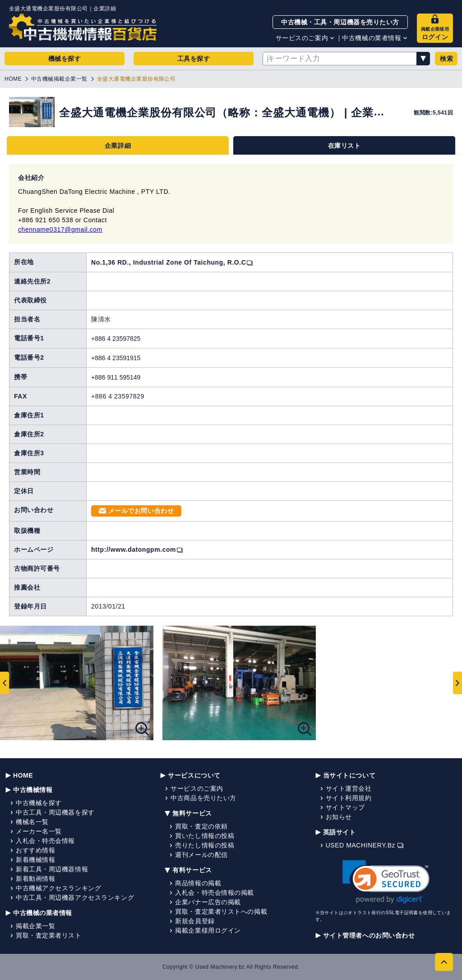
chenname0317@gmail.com (60, 229)
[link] (386, 882)
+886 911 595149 (116, 377)
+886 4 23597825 (116, 339)
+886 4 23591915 (116, 358)
